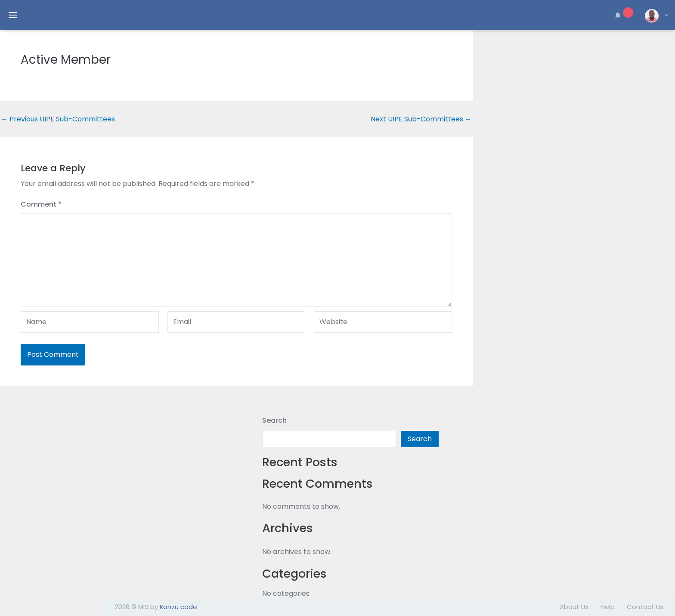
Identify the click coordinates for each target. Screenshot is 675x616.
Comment (41, 204)
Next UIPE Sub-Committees (421, 119)
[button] (622, 15)
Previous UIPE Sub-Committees (58, 119)
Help (608, 607)
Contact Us (645, 607)
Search (274, 420)
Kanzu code (178, 607)
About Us (574, 607)
